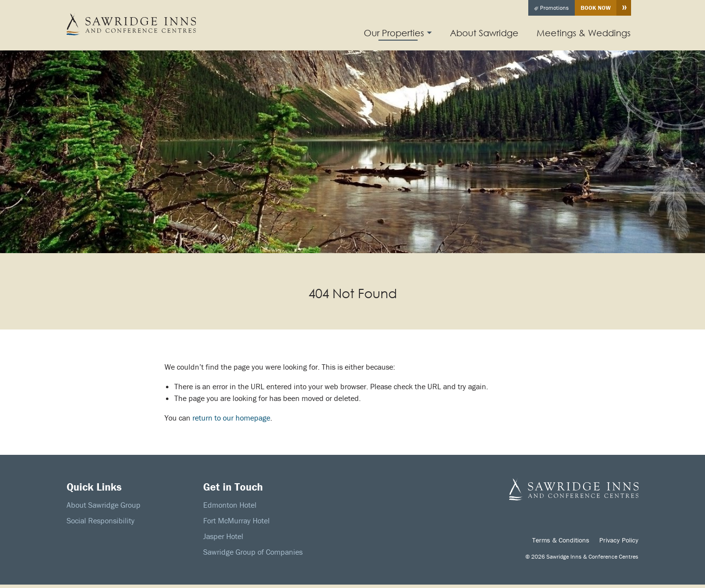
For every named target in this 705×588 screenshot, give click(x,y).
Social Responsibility (101, 520)
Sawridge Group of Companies (253, 552)
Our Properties (394, 33)
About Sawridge (484, 33)
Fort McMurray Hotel (236, 520)
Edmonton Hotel (230, 505)
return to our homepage (231, 418)
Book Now (596, 8)
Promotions (552, 8)
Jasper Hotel (223, 536)
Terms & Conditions (561, 540)
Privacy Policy (619, 540)
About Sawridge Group (104, 505)
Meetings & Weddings (584, 33)
